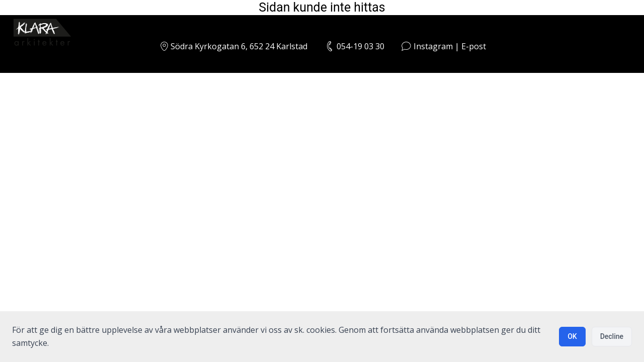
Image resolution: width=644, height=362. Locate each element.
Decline (612, 336)
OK (572, 336)
